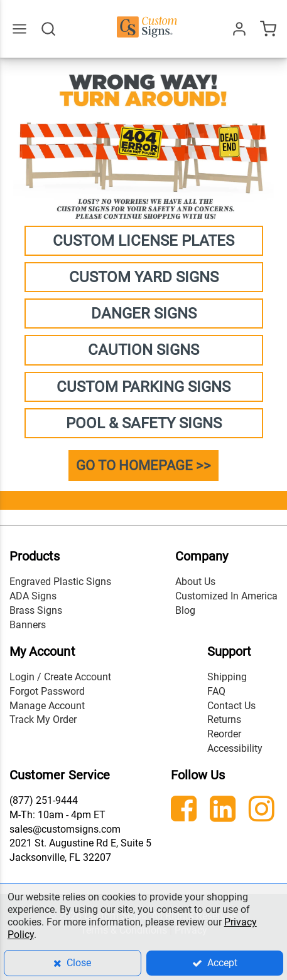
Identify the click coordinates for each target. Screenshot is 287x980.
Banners (28, 625)
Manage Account (47, 706)
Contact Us (231, 706)
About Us (195, 582)
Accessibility (235, 748)
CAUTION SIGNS (143, 350)
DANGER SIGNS (144, 313)
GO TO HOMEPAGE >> (143, 466)
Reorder (224, 734)
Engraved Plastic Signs (60, 582)
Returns (224, 719)
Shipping (227, 677)
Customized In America (226, 596)
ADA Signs (33, 596)
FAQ (216, 691)
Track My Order (43, 719)
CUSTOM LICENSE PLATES (143, 241)
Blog (185, 610)
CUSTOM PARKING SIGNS (143, 387)
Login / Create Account (60, 677)
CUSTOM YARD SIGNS (144, 277)
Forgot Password (47, 691)
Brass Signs (36, 610)
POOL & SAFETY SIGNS (144, 423)
